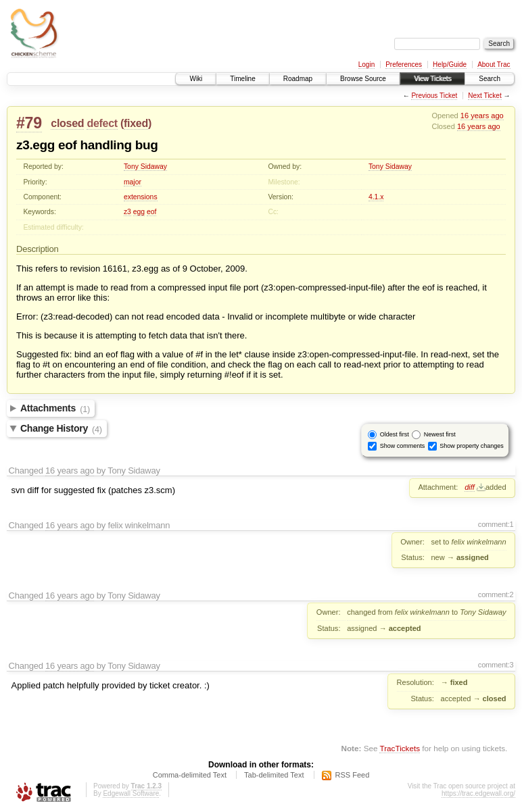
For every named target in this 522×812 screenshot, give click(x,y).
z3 (127, 212)
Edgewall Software (131, 793)
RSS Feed (353, 775)
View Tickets (432, 79)
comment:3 (496, 665)
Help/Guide (450, 65)
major (133, 182)
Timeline (242, 79)
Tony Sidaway (145, 167)
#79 (29, 123)
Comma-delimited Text (190, 775)
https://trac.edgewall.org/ (478, 793)
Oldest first (395, 434)
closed (67, 123)
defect (102, 123)
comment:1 (496, 524)
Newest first (440, 434)
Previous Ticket (434, 96)
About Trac (494, 65)
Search (490, 79)
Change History (61, 429)
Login (366, 65)
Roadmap (298, 79)
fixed (136, 123)
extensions (141, 197)
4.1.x (376, 197)
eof (151, 212)
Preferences (404, 65)
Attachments (55, 409)
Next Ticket (484, 96)
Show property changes (472, 446)
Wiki (196, 79)
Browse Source (363, 79)
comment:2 (496, 594)
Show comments (403, 446)
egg (139, 212)
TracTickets (400, 748)
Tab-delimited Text (274, 775)
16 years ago (482, 116)
